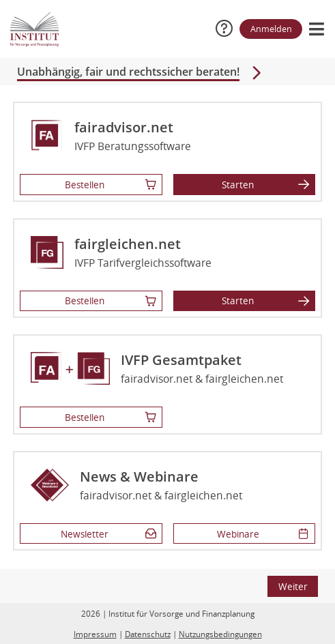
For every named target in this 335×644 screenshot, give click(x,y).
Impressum (95, 634)
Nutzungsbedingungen (220, 634)
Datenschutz (148, 634)
